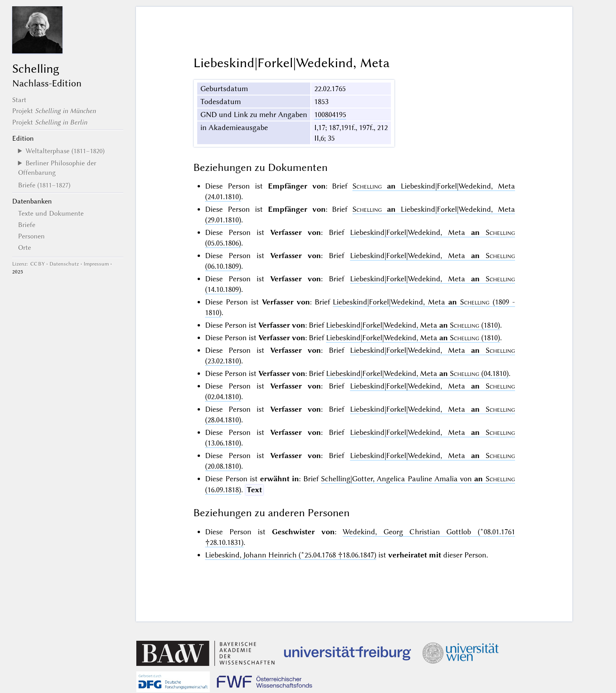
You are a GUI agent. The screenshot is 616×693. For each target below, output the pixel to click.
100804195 (330, 115)
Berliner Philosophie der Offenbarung (57, 168)
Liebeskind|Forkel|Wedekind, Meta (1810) (413, 325)
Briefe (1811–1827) (44, 185)
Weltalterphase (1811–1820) (65, 151)
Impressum (96, 264)
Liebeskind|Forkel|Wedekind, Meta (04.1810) (417, 373)
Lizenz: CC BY (28, 264)
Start (19, 100)
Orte (25, 247)
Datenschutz (64, 264)
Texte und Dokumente (51, 213)
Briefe (27, 225)
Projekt (54, 111)
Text (254, 490)
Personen (31, 236)
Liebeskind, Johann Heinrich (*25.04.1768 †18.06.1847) (291, 555)
